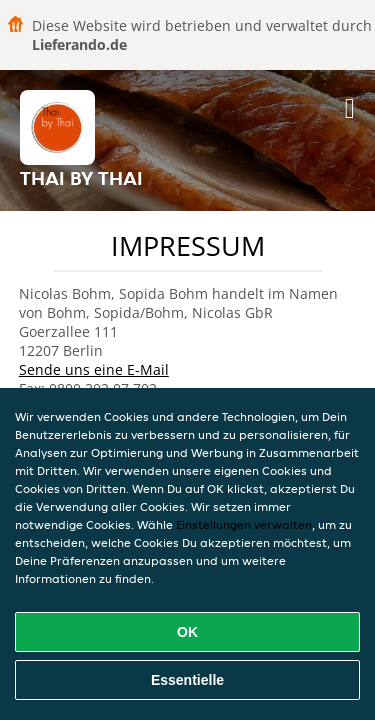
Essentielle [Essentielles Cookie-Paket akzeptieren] (187, 680)
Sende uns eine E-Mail (94, 369)
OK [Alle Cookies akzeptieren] (187, 632)
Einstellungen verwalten (244, 524)
